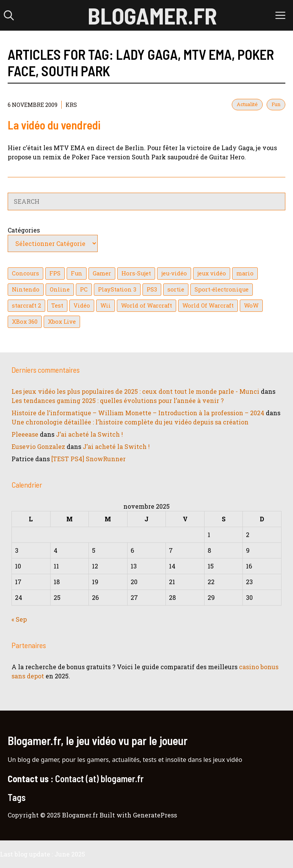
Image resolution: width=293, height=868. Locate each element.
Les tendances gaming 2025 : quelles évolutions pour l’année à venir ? (118, 400)
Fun (276, 104)
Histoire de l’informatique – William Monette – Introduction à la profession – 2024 (138, 413)
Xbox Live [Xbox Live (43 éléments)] (62, 322)
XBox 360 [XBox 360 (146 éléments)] (25, 322)
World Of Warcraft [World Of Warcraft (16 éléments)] (208, 305)
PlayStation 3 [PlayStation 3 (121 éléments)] (117, 289)
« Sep (19, 619)
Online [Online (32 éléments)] (60, 289)
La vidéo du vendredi (54, 125)
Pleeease (25, 434)
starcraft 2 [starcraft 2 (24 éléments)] (26, 305)
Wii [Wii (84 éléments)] (106, 305)
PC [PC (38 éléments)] (84, 289)
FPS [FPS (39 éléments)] (55, 273)
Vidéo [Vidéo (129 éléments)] (82, 305)
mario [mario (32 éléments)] (245, 273)
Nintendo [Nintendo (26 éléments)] (26, 289)
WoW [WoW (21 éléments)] (251, 305)
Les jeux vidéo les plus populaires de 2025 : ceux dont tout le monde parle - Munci (135, 391)
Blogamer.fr (152, 15)
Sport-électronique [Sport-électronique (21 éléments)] (222, 289)
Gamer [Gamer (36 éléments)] (102, 273)
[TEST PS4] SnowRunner (88, 459)
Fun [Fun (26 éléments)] (77, 273)
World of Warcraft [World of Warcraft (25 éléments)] (146, 305)
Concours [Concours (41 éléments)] (25, 273)
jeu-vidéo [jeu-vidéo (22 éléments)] (174, 273)
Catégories (24, 230)
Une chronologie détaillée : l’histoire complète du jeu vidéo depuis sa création (130, 422)
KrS (71, 105)
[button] (9, 15)
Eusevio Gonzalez (38, 446)
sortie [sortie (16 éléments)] (176, 289)
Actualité (247, 104)
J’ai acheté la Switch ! (89, 434)
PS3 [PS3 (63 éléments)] (152, 289)
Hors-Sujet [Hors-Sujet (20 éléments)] (136, 273)
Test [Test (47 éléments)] (57, 305)
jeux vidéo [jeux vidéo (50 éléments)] (212, 273)
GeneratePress (155, 815)
